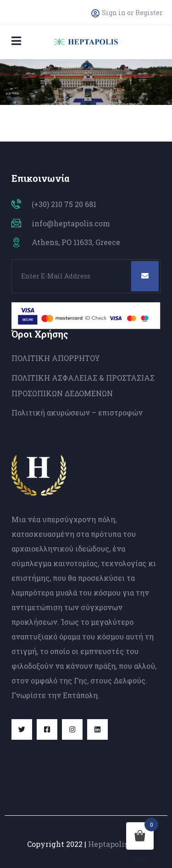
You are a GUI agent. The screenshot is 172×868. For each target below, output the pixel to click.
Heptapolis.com (117, 844)
